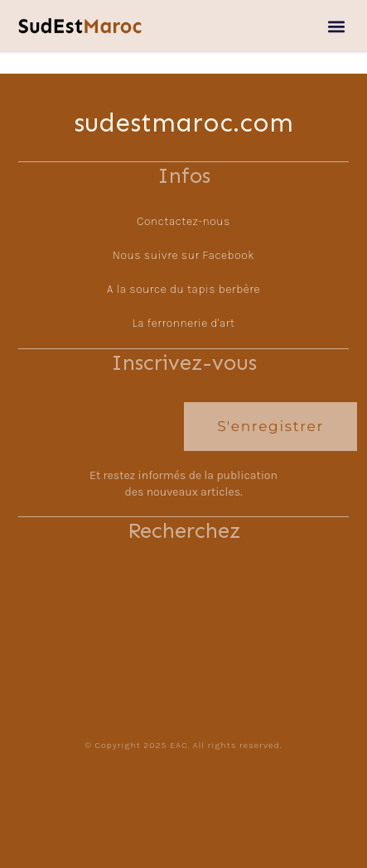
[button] (337, 26)
